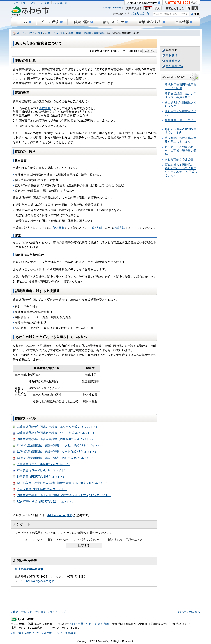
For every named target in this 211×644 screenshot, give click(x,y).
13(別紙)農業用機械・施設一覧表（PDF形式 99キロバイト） (54, 458)
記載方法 (119, 228)
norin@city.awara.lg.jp (40, 581)
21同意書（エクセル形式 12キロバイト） (41, 464)
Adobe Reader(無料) (60, 515)
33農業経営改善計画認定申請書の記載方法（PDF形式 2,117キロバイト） (62, 495)
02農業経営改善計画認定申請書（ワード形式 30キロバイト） (54, 433)
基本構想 (45, 108)
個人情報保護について (26, 633)
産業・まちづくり (55, 33)
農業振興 (99, 33)
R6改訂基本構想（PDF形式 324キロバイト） (44, 502)
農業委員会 (173, 61)
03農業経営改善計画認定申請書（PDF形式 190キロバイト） (54, 439)
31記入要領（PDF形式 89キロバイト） (40, 489)
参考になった (33, 540)
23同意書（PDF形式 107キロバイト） (39, 477)
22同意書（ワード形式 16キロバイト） (40, 471)
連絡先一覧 (20, 612)
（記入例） (98, 228)
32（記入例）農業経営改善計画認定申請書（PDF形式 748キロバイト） (61, 483)
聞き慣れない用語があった (125, 540)
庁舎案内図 (102, 624)
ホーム (21, 33)
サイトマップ (58, 612)
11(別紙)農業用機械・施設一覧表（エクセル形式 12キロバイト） (57, 446)
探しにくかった (58, 540)
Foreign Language (113, 8)
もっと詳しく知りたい (88, 540)
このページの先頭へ (188, 612)
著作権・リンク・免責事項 (60, 633)
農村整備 (172, 56)
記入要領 (59, 228)
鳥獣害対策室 (175, 66)
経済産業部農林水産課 (29, 569)
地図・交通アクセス (82, 624)
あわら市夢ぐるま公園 (179, 159)
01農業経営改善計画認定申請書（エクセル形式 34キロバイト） (56, 427)
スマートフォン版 (40, 3)
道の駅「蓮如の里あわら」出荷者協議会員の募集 (181, 150)
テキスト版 (20, 3)
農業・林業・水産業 (80, 33)
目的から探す (35, 33)
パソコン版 (61, 3)
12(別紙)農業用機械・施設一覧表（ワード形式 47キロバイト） (55, 452)
